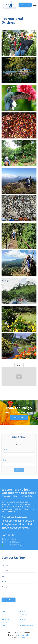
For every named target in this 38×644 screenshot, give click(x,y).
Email (5, 464)
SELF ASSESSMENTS (24, 627)
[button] (34, 5)
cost (3, 616)
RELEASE (5, 627)
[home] (9, 5)
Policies (23, 621)
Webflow (23, 639)
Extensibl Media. (24, 637)
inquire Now (19, 417)
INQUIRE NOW (25, 5)
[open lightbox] (19, 43)
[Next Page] (19, 365)
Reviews (22, 624)
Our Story (6, 621)
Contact (23, 613)
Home (4, 613)
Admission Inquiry (24, 617)
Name (5, 453)
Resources (6, 624)
